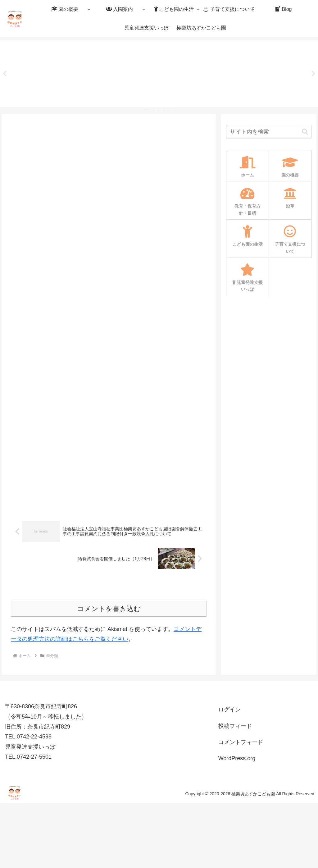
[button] (305, 132)
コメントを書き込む (109, 674)
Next (313, 74)
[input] (269, 132)
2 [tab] (154, 111)
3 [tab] (164, 111)
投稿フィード (235, 791)
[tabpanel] (39, 73)
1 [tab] (145, 111)
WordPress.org (237, 824)
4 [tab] (173, 111)
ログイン (229, 775)
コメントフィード (241, 807)
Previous (5, 74)
